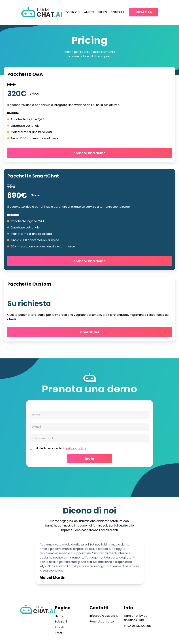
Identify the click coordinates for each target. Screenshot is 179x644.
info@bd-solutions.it (104, 616)
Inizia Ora (143, 12)
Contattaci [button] (89, 332)
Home (59, 616)
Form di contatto (102, 621)
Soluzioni (73, 12)
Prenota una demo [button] (89, 153)
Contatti (118, 12)
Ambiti (89, 12)
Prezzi (102, 12)
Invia (89, 459)
